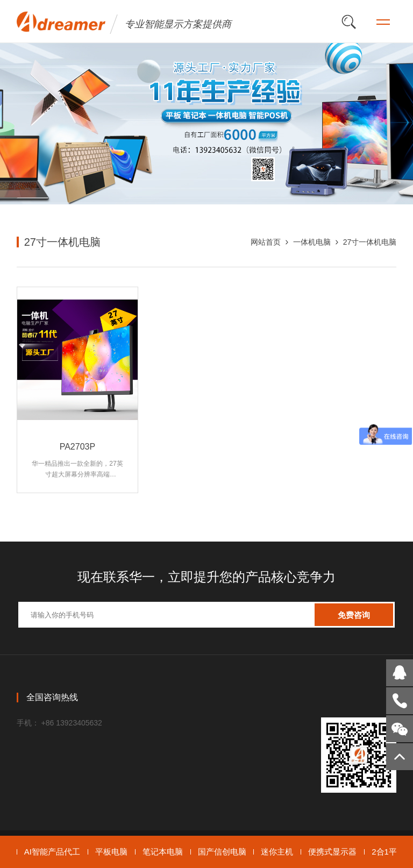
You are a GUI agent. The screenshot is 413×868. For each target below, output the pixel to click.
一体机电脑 (312, 242)
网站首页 (266, 242)
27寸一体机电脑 (370, 242)
